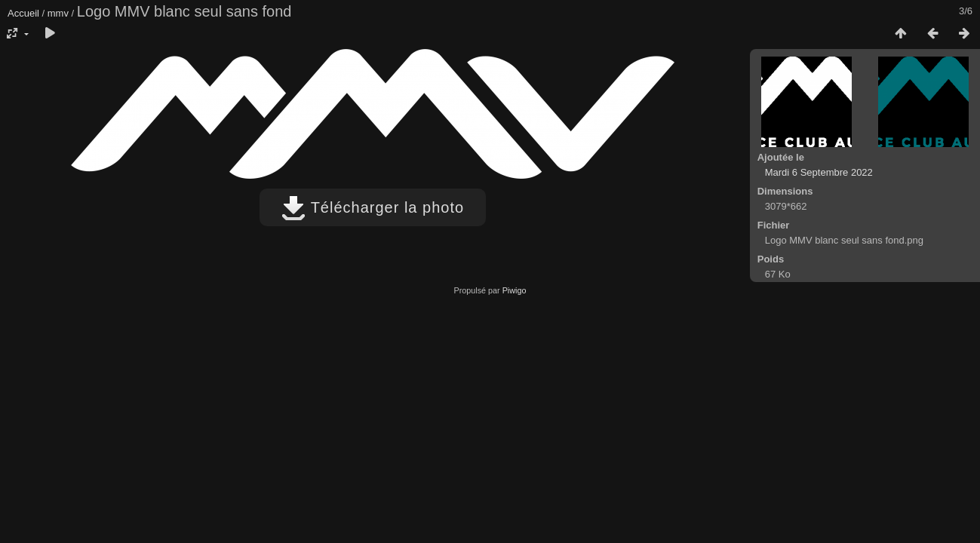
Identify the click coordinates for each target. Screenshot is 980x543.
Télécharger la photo (373, 207)
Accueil (23, 13)
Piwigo (515, 290)
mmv (58, 13)
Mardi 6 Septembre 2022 (819, 172)
